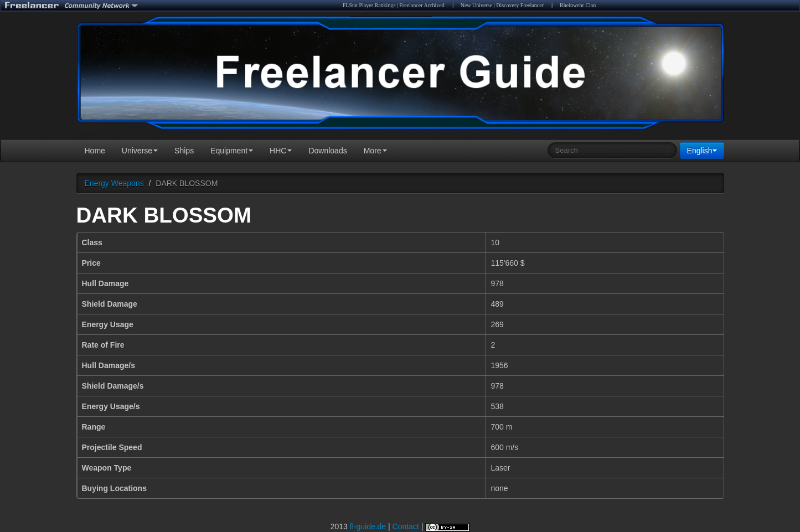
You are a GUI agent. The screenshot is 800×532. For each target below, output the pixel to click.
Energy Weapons (114, 183)
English (702, 151)
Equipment (232, 151)
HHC (281, 151)
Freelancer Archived (422, 5)
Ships (184, 151)
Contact (406, 526)
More (375, 151)
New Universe (476, 5)
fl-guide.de (368, 526)
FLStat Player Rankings (369, 5)
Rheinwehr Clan (578, 5)
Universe (140, 151)
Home (95, 151)
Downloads (327, 151)
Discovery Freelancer (520, 5)
